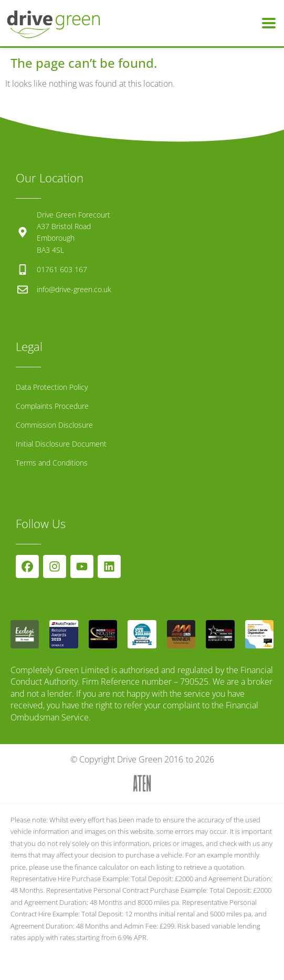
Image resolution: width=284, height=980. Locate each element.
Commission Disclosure (54, 425)
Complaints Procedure (52, 406)
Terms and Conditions (52, 463)
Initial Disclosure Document (61, 444)
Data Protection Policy (52, 387)
